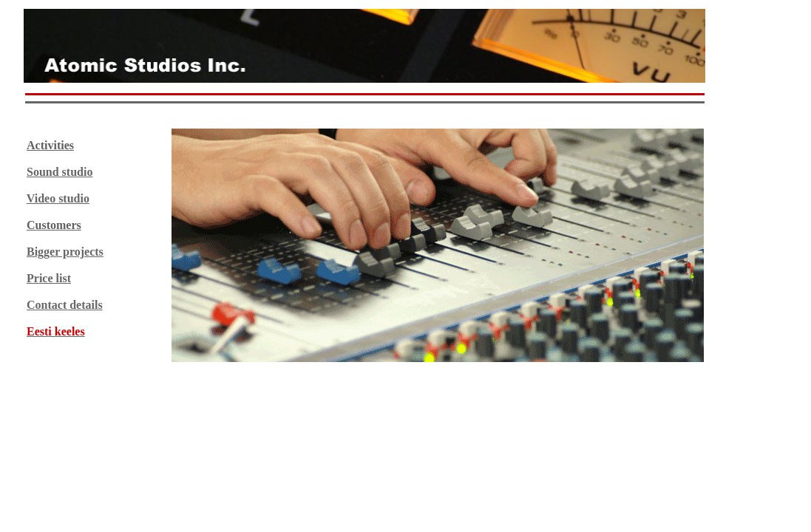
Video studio (58, 198)
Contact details (65, 305)
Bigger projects (65, 252)
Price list (49, 278)
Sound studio (60, 172)
